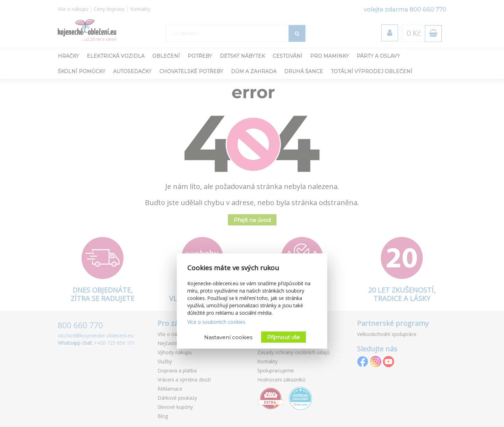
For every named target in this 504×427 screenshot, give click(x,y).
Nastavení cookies (228, 337)
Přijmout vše (283, 337)
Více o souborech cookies (216, 322)
